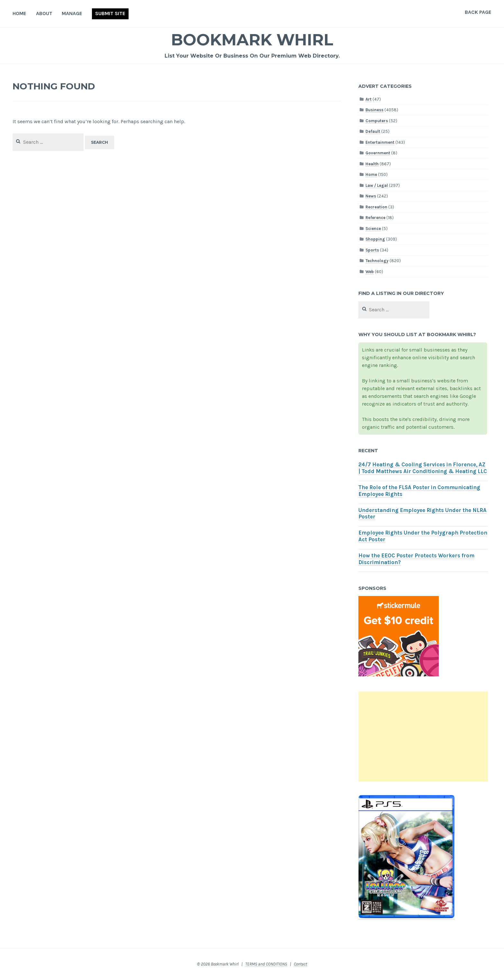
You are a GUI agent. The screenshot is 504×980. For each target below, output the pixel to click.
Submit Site (110, 13)
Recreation (376, 207)
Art (369, 99)
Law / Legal (377, 185)
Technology (377, 261)
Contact (300, 964)
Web (370, 272)
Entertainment (380, 142)
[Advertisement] (423, 737)
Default (373, 131)
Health (372, 164)
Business (374, 110)
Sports (372, 250)
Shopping (375, 239)
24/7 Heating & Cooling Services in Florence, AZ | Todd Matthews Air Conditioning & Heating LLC (423, 468)
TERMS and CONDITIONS (266, 964)
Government (378, 153)
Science (373, 229)
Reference (375, 218)
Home (19, 13)
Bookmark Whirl (252, 40)
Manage (72, 13)
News (371, 196)
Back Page (478, 12)
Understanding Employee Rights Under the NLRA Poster (423, 514)
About (44, 13)
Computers (377, 121)
